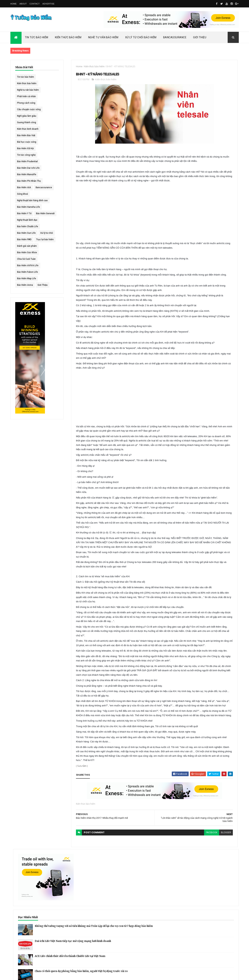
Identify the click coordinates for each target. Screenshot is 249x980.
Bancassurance (175, 37)
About (23, 4)
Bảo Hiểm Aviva (25, 311)
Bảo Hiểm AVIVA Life (28, 291)
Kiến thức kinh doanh (28, 129)
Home (14, 4)
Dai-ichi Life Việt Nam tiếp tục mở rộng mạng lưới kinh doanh (219, 161)
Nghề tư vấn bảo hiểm (28, 90)
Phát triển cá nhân (26, 96)
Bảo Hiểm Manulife (27, 174)
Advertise (49, 4)
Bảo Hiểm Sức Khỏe (27, 278)
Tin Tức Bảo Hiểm (37, 37)
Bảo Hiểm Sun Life (26, 246)
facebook (153, 947)
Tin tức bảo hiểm (26, 77)
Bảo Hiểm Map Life (27, 304)
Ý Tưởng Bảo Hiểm (69, 975)
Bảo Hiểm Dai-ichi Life (28, 168)
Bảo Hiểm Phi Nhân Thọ (29, 181)
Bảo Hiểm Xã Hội (25, 148)
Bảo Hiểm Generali (26, 226)
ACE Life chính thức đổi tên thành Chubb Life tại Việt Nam (219, 177)
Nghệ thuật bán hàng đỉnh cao (28, 208)
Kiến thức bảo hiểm (27, 83)
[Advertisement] (116, 223)
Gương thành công (27, 122)
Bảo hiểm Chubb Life (28, 239)
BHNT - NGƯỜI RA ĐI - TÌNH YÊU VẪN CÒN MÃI (218, 214)
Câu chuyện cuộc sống (29, 109)
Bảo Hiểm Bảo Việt (26, 135)
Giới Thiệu (200, 37)
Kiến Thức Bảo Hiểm (68, 37)
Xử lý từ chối (23, 252)
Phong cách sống (26, 103)
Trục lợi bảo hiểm (26, 265)
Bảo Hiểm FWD (24, 259)
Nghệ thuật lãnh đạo (27, 233)
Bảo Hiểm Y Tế (24, 220)
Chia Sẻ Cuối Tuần (26, 285)
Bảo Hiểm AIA (24, 187)
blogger (168, 947)
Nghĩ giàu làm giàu (27, 116)
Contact (35, 4)
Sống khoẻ (22, 200)
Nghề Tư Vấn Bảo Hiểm (103, 37)
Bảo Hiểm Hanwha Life (29, 213)
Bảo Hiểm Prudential (27, 161)
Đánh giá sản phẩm (27, 272)
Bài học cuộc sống (27, 142)
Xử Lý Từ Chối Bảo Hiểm (141, 37)
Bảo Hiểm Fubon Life (27, 298)
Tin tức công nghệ (26, 155)
